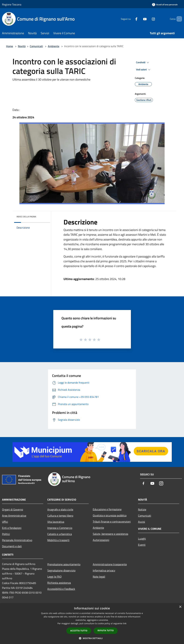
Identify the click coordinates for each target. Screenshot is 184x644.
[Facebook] (131, 19)
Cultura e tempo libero (60, 516)
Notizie (142, 509)
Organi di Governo (13, 509)
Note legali (99, 577)
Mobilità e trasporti (58, 540)
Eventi (142, 545)
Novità (22, 46)
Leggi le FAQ (54, 577)
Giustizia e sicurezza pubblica (110, 515)
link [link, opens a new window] (125, 623)
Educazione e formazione (107, 509)
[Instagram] (148, 19)
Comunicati (36, 46)
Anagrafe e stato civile (60, 509)
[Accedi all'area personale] (165, 5)
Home (10, 46)
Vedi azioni (144, 70)
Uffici (5, 522)
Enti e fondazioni (12, 528)
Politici (6, 534)
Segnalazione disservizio (61, 570)
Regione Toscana (12, 4)
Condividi (143, 63)
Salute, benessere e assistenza (110, 534)
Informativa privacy (104, 570)
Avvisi (142, 522)
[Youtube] (139, 19)
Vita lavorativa (56, 522)
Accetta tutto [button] (79, 631)
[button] (92, 638)
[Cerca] (178, 19)
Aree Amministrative (14, 516)
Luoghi (142, 539)
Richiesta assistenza (59, 583)
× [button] (180, 607)
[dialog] (92, 624)
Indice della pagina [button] (26, 217)
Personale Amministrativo (17, 540)
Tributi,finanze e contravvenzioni (112, 522)
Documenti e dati (12, 546)
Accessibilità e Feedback (61, 589)
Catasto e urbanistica (60, 534)
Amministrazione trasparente (110, 564)
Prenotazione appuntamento (64, 564)
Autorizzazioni (101, 540)
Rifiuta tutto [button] (106, 630)
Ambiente (54, 46)
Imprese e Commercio (60, 528)
